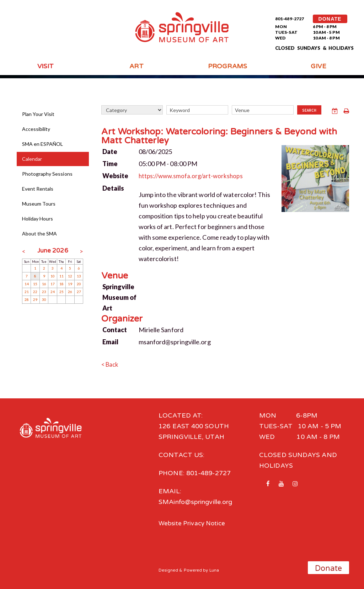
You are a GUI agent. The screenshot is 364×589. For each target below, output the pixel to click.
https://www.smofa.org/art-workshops (193, 175)
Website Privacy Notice (194, 522)
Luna (214, 569)
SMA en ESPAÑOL (43, 144)
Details (113, 187)
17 (53, 284)
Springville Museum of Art (120, 297)
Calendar (32, 159)
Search (310, 110)
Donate (329, 568)
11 (61, 276)
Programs (227, 66)
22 (35, 292)
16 (44, 284)
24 (53, 292)
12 (70, 276)
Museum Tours (39, 204)
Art (136, 66)
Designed (168, 569)
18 (61, 284)
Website (116, 175)
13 (79, 276)
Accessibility (36, 129)
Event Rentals (38, 189)
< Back (111, 364)
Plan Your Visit (38, 114)
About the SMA (40, 234)
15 (35, 284)
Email (110, 341)
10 (53, 276)
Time (110, 163)
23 (44, 292)
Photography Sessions (47, 174)
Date (110, 151)
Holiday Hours (38, 219)
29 (35, 299)
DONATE (330, 19)
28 (27, 299)
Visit (45, 66)
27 (79, 292)
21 (27, 292)
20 (79, 284)
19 (70, 284)
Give (318, 66)
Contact (115, 329)
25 (61, 292)
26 (70, 292)
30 (44, 299)
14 (27, 284)
